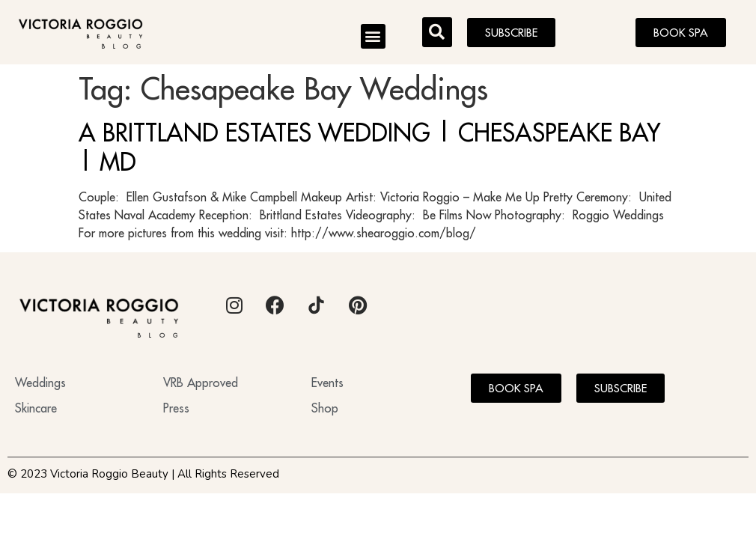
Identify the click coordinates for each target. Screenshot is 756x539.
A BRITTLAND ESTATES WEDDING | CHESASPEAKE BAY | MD (370, 147)
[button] (373, 36)
